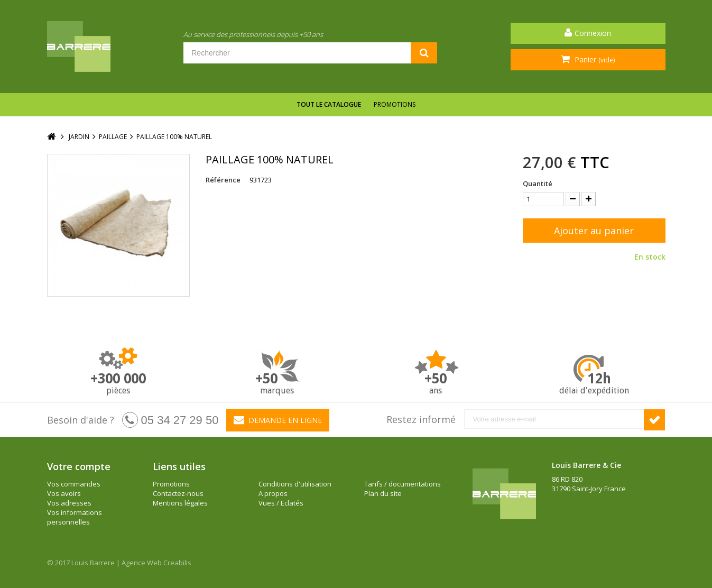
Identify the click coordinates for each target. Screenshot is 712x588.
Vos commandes (74, 484)
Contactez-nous (178, 493)
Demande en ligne (278, 420)
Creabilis (177, 563)
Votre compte (79, 466)
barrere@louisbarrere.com (595, 517)
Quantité (538, 183)
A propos (273, 493)
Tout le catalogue (329, 104)
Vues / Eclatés (281, 503)
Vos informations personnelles (75, 517)
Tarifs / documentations (403, 484)
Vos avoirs (64, 493)
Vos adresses (69, 503)
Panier (594, 59)
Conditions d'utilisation (295, 484)
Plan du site (383, 493)
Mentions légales (180, 503)
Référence (223, 180)
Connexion (593, 33)
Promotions (395, 104)
